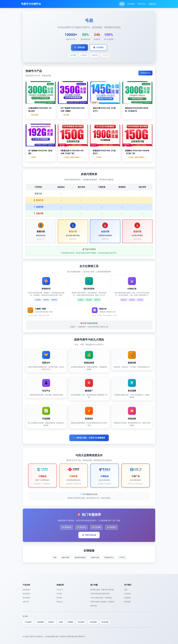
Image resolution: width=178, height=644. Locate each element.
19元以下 (60, 590)
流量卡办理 (95, 557)
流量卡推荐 (66, 557)
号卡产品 (141, 4)
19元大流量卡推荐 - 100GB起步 (101, 598)
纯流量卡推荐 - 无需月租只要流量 (102, 590)
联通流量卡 (27, 590)
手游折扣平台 (109, 557)
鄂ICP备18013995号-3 (76, 637)
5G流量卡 (51, 622)
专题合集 (152, 4)
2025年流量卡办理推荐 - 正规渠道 (102, 602)
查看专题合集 (89, 535)
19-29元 (59, 594)
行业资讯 (131, 4)
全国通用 (70, 622)
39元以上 (60, 602)
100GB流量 (93, 622)
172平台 (122, 557)
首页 (122, 4)
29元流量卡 (81, 622)
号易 (55, 557)
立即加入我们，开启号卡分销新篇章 (89, 438)
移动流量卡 (27, 598)
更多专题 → (95, 606)
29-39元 (59, 598)
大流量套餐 (40, 622)
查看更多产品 (145, 73)
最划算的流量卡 (80, 557)
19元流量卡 (28, 622)
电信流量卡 (27, 594)
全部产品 (26, 602)
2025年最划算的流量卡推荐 (100, 594)
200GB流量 (105, 622)
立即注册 (79, 48)
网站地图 (127, 602)
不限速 (61, 622)
